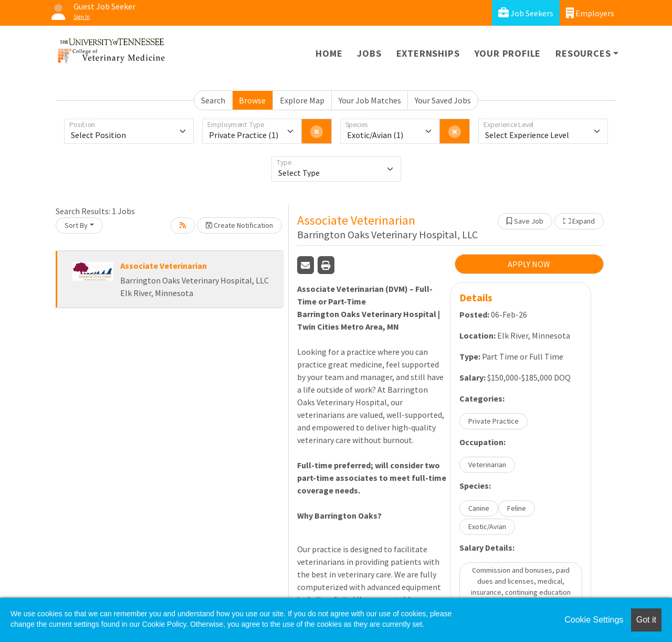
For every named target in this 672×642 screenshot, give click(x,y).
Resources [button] (583, 53)
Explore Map (302, 100)
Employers (590, 13)
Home (329, 53)
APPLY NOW (529, 264)
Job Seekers (526, 13)
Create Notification (239, 225)
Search (213, 100)
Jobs (369, 53)
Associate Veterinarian (164, 266)
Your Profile (508, 53)
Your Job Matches (370, 100)
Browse (252, 100)
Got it (646, 620)
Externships (428, 53)
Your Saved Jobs (443, 100)
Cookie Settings (594, 620)
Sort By (76, 225)
